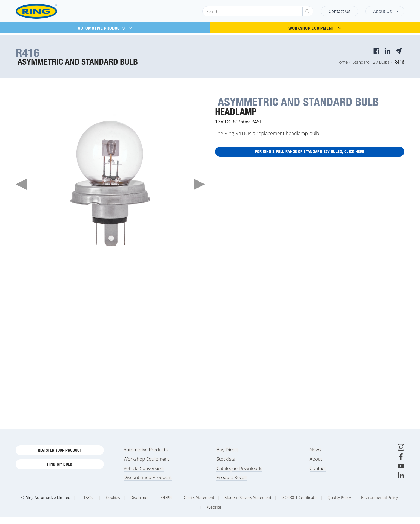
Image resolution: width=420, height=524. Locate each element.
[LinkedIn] (401, 482)
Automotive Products (105, 28)
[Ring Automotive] (50, 11)
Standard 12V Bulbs (371, 62)
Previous (21, 184)
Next (199, 184)
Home (342, 62)
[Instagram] (401, 454)
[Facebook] (401, 464)
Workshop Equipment (315, 28)
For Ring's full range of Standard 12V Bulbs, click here (310, 153)
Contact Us (339, 11)
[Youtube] (401, 473)
